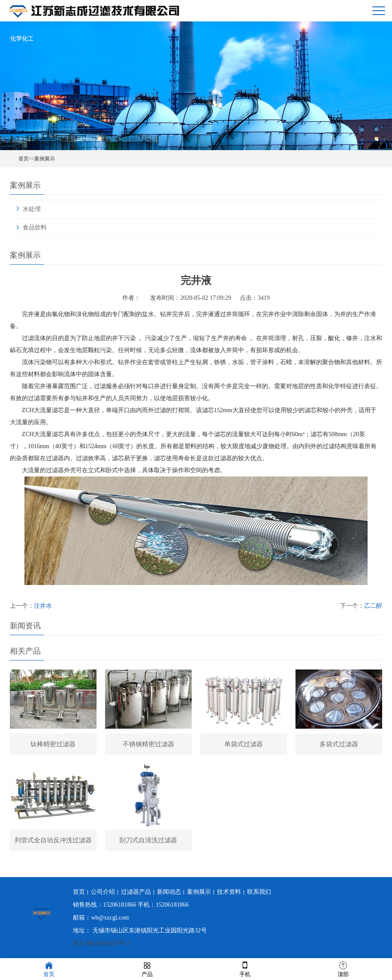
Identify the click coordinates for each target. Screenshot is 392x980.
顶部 (343, 969)
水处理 (32, 209)
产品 (147, 969)
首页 (24, 159)
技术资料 (229, 892)
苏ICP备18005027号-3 (101, 943)
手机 (245, 969)
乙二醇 (373, 606)
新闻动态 (169, 892)
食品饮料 (35, 228)
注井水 (43, 606)
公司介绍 (103, 892)
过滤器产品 (136, 892)
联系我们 (259, 892)
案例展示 (45, 159)
